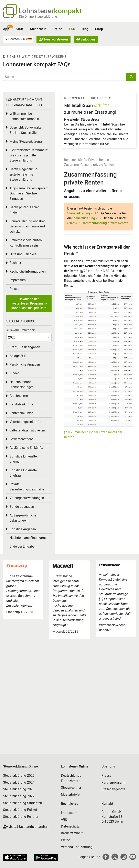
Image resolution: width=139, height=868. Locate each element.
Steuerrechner (71, 788)
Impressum (18, 280)
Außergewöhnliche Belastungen (23, 518)
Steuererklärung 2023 (19, 789)
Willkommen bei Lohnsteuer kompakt (24, 116)
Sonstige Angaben (23, 529)
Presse (14, 289)
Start (19, 29)
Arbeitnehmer (19, 396)
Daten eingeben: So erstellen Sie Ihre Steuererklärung (24, 174)
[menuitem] (18, 39)
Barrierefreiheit (72, 833)
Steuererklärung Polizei (20, 810)
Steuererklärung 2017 (83, 213)
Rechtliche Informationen (28, 271)
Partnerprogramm (114, 782)
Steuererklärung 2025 (88, 218)
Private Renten (99, 160)
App (6, 29)
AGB (64, 819)
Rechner (15, 263)
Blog (85, 29)
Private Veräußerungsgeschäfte (27, 487)
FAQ (72, 29)
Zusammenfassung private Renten (89, 165)
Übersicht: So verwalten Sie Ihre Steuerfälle (26, 130)
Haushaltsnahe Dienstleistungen (22, 385)
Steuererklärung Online (21, 766)
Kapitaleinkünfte (21, 404)
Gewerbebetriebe (22, 439)
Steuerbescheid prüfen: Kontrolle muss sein (26, 243)
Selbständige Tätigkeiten (27, 430)
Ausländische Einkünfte (26, 448)
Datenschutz (70, 826)
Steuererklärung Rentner (21, 817)
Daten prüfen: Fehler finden (24, 210)
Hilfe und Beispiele (23, 254)
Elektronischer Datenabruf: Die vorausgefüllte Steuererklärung (29, 155)
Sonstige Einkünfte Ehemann (23, 459)
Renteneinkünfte (76, 160)
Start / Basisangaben (25, 347)
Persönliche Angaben (25, 364)
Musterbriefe (70, 794)
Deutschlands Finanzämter (71, 778)
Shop (99, 29)
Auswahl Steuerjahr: (21, 330)
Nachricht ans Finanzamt (28, 538)
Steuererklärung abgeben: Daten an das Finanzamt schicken (28, 226)
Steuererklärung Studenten (23, 803)
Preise (57, 29)
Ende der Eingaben (23, 546)
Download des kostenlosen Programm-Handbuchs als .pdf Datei (29, 304)
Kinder (14, 373)
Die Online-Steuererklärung (38, 17)
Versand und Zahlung (77, 847)
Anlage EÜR (18, 356)
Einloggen (86, 39)
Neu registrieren (54, 39)
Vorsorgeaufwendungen (27, 498)
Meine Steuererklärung (26, 141)
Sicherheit (38, 29)
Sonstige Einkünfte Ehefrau (23, 473)
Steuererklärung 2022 (19, 796)
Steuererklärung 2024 (19, 782)
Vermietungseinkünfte (25, 422)
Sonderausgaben (22, 507)
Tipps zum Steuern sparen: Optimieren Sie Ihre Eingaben (29, 193)
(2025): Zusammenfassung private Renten (98, 223)
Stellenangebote (113, 789)
